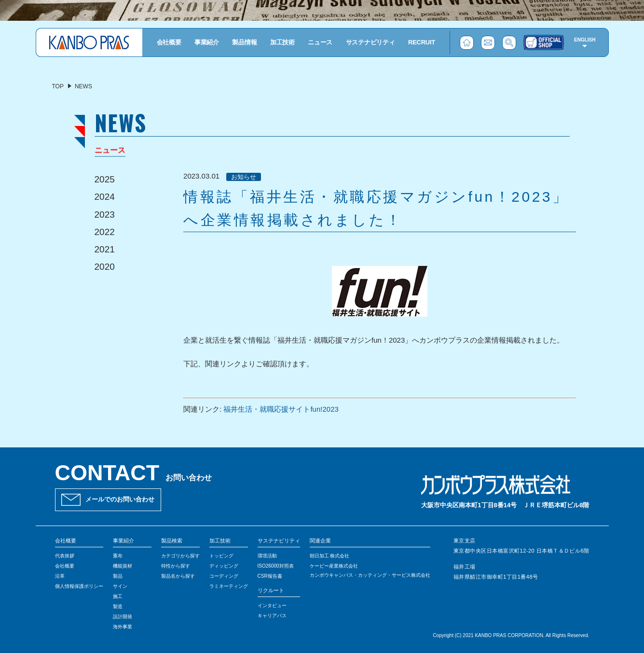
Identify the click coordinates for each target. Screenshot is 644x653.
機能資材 (123, 566)
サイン (120, 586)
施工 (118, 596)
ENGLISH (585, 40)
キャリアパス (272, 616)
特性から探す (176, 566)
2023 (105, 215)
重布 (118, 556)
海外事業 (123, 627)
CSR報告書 (270, 576)
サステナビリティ (370, 42)
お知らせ (244, 177)
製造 (118, 606)
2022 (105, 232)
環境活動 (267, 556)
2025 (105, 179)
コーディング (224, 576)
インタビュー (272, 605)
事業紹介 (207, 42)
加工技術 (282, 42)
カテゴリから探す (180, 556)
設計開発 (123, 617)
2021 (105, 249)
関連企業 (320, 541)
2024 (105, 197)
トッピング (221, 556)
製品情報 (244, 42)
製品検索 (172, 541)
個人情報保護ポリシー (79, 586)
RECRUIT (422, 42)
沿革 (60, 576)
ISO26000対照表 (276, 566)
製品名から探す (178, 576)
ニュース (320, 42)
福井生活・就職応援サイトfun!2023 (281, 409)
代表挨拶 (65, 556)
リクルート (271, 590)
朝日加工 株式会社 (330, 556)
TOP (58, 86)
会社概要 (169, 42)
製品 (118, 576)
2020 (105, 267)
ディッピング (224, 566)
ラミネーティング (229, 586)
